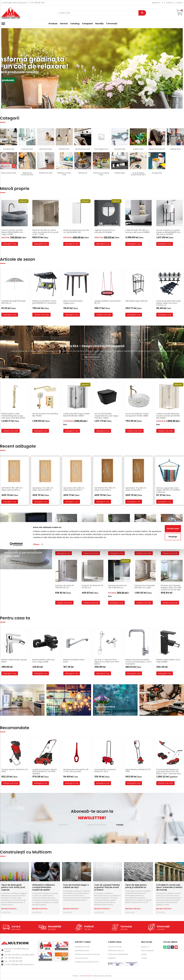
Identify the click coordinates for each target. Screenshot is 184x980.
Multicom (158, 3)
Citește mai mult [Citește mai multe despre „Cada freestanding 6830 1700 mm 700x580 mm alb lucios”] (91, 553)
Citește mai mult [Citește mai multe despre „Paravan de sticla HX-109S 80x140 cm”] (64, 603)
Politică (89, 928)
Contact (179, 3)
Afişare (36, 975)
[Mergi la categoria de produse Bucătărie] (9, 140)
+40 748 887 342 (37, 3)
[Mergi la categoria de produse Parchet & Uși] (46, 163)
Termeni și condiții (116, 948)
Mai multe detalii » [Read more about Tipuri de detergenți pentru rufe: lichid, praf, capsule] (9, 910)
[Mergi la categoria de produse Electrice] (64, 140)
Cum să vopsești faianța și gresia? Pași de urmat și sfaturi (107, 889)
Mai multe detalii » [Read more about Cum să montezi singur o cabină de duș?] (71, 910)
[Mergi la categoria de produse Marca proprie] (9, 163)
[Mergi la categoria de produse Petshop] (83, 163)
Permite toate (163, 956)
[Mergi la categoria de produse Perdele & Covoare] (64, 164)
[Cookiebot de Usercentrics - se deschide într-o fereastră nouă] (16, 975)
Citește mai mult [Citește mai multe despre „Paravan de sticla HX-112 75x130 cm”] (91, 603)
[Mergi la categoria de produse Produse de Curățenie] (101, 164)
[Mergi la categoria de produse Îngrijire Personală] (157, 140)
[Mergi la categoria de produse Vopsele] (157, 163)
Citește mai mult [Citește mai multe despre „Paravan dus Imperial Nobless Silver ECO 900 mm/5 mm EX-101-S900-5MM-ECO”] (170, 603)
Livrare (16, 928)
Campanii (87, 24)
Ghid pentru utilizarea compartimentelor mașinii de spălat (43, 889)
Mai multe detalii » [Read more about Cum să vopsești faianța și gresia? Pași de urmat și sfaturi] (102, 910)
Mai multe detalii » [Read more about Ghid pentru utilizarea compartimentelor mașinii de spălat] (40, 910)
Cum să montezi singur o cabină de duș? (76, 888)
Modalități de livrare (84, 948)
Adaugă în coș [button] (10, 244)
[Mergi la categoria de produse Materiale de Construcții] (27, 164)
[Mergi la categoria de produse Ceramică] (27, 140)
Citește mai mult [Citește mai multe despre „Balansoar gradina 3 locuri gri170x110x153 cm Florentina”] (41, 315)
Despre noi (146, 948)
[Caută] (97, 13)
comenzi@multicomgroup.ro (14, 3)
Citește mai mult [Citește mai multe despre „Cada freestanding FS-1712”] (170, 553)
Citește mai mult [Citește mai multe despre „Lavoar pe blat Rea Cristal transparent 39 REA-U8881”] (134, 431)
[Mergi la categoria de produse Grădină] (138, 140)
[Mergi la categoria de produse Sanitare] (120, 163)
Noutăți (99, 24)
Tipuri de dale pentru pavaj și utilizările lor (136, 888)
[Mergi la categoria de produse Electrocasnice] (83, 140)
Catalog (75, 24)
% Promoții (112, 24)
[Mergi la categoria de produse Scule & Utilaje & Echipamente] (138, 164)
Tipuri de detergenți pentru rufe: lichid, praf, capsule (13, 889)
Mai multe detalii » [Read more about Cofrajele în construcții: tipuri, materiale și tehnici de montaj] (164, 910)
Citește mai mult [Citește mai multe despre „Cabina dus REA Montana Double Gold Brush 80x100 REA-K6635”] (165, 431)
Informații (163, 928)
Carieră (169, 3)
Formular (126, 928)
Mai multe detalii (92, 357)
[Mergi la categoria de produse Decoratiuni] (46, 140)
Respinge (163, 964)
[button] (4, 68)
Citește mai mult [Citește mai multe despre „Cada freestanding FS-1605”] (144, 553)
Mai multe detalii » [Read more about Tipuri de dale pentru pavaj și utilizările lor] (133, 910)
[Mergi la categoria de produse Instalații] (175, 140)
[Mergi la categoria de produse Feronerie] (120, 140)
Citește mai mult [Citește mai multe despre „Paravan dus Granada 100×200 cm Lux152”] (144, 603)
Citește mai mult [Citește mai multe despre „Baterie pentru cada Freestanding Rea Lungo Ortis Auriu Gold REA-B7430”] (11, 431)
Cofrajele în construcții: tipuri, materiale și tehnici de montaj (169, 889)
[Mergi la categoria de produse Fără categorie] (101, 140)
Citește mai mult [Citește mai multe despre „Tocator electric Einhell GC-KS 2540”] (11, 785)
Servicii (64, 24)
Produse (53, 24)
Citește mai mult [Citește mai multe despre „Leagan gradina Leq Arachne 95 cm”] (104, 315)
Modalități (55, 928)
